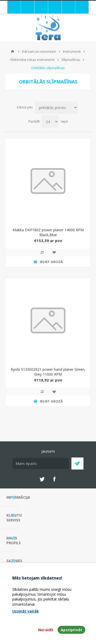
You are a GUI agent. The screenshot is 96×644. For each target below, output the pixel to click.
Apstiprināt (71, 630)
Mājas (13, 51)
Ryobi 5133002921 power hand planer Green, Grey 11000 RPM (48, 372)
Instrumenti (72, 51)
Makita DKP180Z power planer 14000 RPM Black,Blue (48, 232)
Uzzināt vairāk (26, 611)
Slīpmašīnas (71, 60)
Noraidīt (46, 630)
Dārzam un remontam (39, 51)
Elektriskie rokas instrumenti (33, 60)
